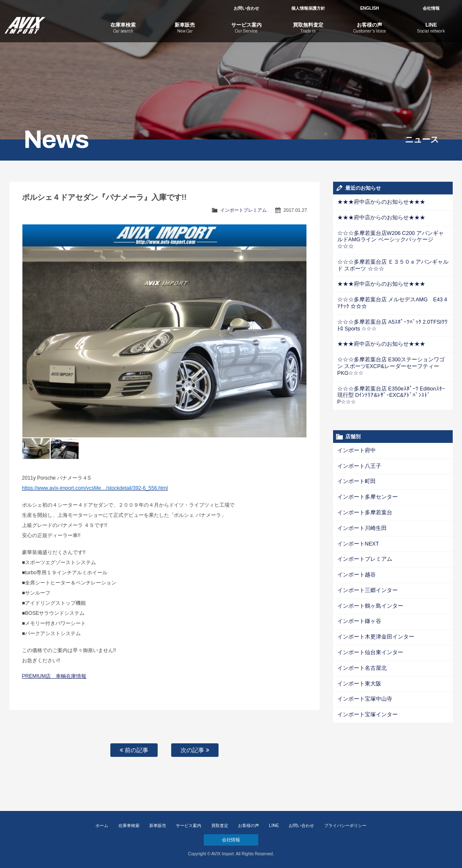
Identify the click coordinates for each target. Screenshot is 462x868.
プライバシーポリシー (345, 826)
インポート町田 (355, 456)
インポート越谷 (355, 547)
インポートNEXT (357, 516)
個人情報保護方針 (308, 8)
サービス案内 (189, 826)
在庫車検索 (129, 826)
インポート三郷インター (365, 562)
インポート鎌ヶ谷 (358, 592)
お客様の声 (249, 826)
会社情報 (431, 8)
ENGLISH (369, 8)
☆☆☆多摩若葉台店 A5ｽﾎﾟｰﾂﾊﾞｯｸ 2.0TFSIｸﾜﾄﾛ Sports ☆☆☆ (390, 315)
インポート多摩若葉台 (363, 486)
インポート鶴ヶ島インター (368, 577)
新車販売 (158, 826)
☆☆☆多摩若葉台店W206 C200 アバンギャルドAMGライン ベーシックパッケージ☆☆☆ (392, 236)
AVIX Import (46, 21)
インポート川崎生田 (360, 501)
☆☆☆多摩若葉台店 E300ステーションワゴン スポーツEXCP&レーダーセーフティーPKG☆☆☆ (393, 352)
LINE (274, 826)
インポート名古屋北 (360, 638)
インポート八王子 (358, 440)
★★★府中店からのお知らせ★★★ (378, 202)
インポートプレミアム (243, 210)
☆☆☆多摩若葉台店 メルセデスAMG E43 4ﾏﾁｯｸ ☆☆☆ (392, 294)
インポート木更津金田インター (373, 608)
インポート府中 (355, 425)
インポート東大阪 (358, 653)
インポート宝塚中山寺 (363, 669)
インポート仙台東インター (368, 623)
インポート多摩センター (365, 471)
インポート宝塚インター (365, 684)
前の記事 (134, 750)
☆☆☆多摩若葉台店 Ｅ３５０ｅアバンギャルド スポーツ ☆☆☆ (391, 257)
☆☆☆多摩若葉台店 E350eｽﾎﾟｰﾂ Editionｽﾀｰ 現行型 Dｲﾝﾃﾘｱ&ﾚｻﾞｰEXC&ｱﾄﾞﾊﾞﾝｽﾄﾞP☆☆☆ (392, 374)
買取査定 (220, 826)
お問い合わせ (246, 8)
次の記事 (195, 750)
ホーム (102, 826)
